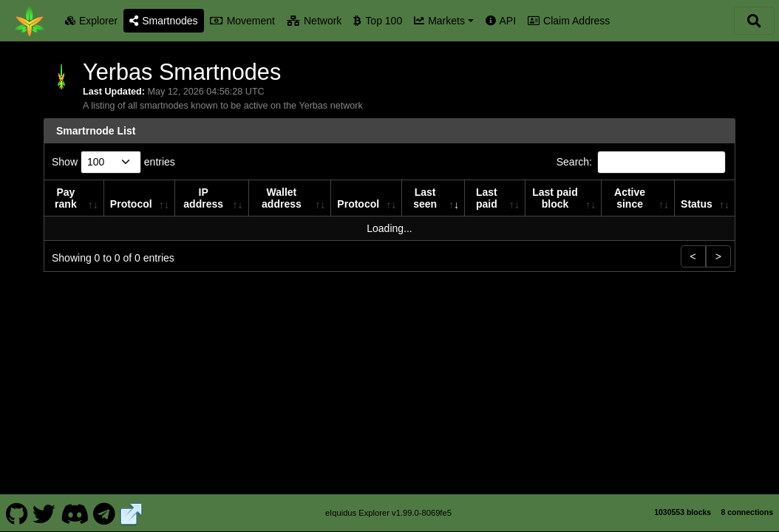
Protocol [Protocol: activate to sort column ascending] (131, 204)
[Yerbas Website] (132, 513)
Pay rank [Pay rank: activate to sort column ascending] (66, 198)
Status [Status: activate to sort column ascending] (697, 204)
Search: (641, 162)
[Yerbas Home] (30, 21)
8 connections (747, 512)
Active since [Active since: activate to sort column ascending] (630, 198)
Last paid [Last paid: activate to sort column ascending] (487, 198)
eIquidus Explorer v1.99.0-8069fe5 (388, 513)
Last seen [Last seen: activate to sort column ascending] (425, 198)
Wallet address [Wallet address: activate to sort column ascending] (282, 198)
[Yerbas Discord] (74, 513)
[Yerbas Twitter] (44, 513)
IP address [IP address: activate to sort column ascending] (203, 198)
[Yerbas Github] (17, 513)
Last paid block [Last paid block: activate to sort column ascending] (555, 198)
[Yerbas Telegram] (105, 513)
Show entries (113, 162)
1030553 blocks (683, 512)
